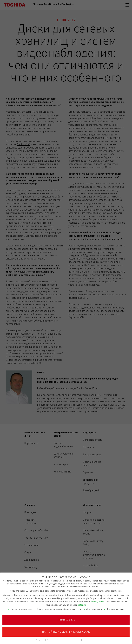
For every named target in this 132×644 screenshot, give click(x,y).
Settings (82, 603)
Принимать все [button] (66, 618)
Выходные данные (89, 638)
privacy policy (98, 600)
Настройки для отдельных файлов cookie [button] (66, 630)
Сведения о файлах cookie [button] (46, 638)
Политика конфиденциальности (69, 638)
